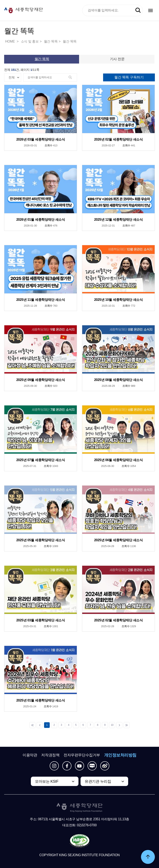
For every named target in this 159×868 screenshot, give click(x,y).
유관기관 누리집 (98, 781)
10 (112, 725)
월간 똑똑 (51, 41)
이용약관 (30, 755)
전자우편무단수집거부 (82, 755)
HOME (10, 41)
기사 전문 (117, 59)
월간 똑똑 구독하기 (129, 77)
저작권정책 (50, 755)
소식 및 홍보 (30, 41)
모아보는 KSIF (47, 781)
